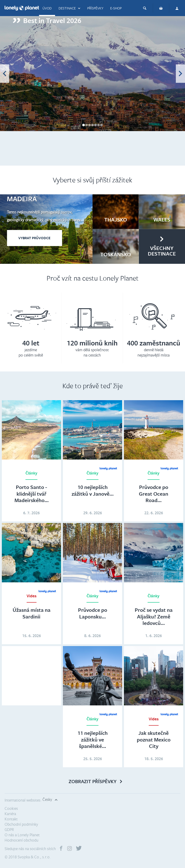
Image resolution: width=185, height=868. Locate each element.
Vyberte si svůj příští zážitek (92, 180)
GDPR (9, 829)
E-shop (116, 8)
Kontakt (11, 819)
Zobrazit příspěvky (93, 781)
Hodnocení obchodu (21, 840)
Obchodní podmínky (21, 824)
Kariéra (10, 814)
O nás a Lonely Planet (22, 835)
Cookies (11, 808)
